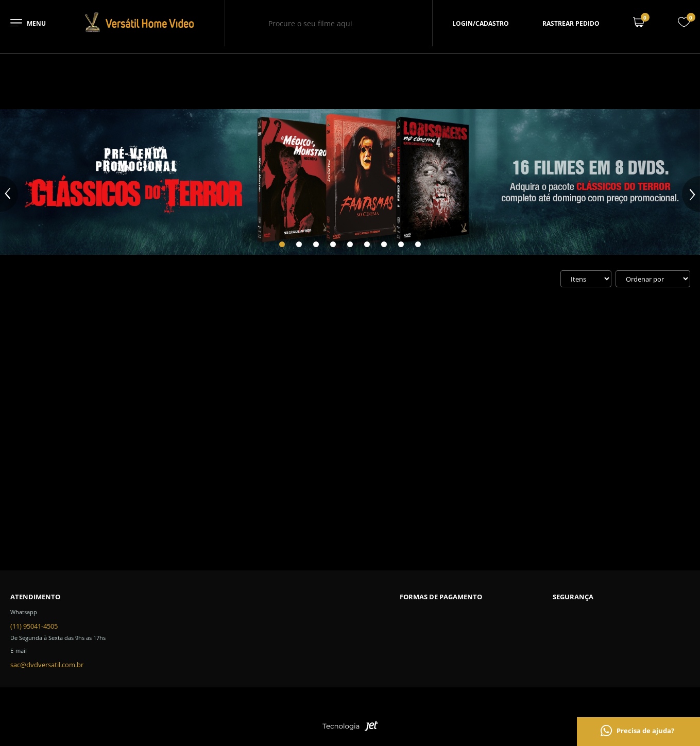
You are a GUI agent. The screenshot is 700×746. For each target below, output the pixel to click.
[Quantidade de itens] (586, 279)
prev (9, 194)
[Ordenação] (653, 279)
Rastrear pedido (571, 23)
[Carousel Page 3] (316, 244)
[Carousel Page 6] (367, 244)
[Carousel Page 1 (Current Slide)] (282, 244)
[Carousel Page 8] (401, 244)
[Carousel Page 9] (418, 244)
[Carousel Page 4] (333, 244)
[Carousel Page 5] (350, 244)
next (691, 194)
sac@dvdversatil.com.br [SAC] (47, 665)
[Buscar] (387, 23)
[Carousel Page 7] (384, 244)
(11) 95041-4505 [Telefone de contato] (34, 626)
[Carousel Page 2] (299, 244)
